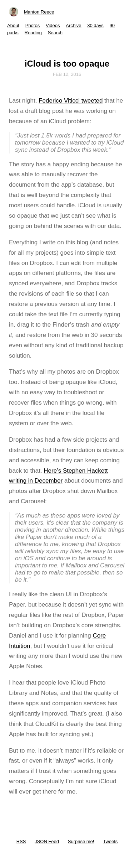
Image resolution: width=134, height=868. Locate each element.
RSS (21, 841)
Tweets (110, 841)
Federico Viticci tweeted (71, 101)
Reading (33, 33)
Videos (53, 25)
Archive (73, 25)
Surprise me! (81, 841)
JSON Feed (47, 841)
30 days (95, 25)
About (13, 25)
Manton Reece (39, 12)
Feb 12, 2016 (67, 74)
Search (55, 33)
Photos (33, 25)
